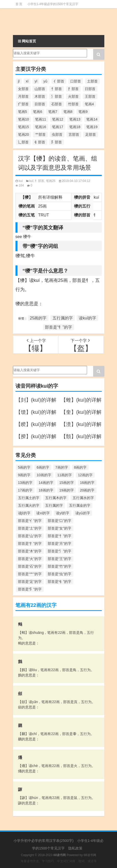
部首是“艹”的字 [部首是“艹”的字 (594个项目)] (30, 574)
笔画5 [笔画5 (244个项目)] (23, 112)
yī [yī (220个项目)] (36, 81)
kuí (21, 181)
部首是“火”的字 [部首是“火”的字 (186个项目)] (30, 559)
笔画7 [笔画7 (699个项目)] (53, 112)
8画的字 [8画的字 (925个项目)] (80, 467)
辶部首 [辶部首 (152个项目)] (23, 142)
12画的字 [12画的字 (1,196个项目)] (85, 475)
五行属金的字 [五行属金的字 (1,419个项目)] (80, 505)
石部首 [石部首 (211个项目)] (57, 104)
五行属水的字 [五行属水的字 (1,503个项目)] (83, 498)
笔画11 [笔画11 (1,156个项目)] (41, 119)
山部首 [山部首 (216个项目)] (40, 89)
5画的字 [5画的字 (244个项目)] (24, 467)
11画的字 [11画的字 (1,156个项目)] (65, 475)
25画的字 (38, 318)
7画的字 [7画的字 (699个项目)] (62, 467)
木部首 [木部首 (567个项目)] (40, 96)
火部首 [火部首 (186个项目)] (73, 96)
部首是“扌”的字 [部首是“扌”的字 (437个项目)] (30, 543)
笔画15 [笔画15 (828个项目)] (24, 127)
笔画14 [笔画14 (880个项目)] (92, 119)
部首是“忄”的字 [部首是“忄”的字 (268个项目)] (60, 536)
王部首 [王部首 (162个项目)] (90, 96)
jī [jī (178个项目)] (19, 81)
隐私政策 (75, 848)
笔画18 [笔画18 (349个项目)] (75, 127)
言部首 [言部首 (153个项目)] (74, 134)
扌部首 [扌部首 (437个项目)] (73, 89)
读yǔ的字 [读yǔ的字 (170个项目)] (83, 513)
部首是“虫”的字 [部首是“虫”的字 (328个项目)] (60, 574)
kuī (31, 181)
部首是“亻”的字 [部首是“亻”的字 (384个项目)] (30, 521)
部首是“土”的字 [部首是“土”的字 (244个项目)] (30, 528)
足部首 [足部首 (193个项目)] (91, 134)
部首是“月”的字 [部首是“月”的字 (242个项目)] (60, 543)
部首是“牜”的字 (58, 327)
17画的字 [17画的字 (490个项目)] (25, 490)
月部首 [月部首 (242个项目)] (23, 96)
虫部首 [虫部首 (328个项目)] (57, 134)
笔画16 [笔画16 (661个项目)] (41, 127)
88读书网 (90, 855)
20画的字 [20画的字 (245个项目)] (87, 490)
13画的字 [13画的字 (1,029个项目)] (25, 483)
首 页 (19, 4)
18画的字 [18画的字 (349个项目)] (46, 490)
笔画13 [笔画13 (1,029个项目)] (75, 119)
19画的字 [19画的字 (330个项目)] (66, 490)
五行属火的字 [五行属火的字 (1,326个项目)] (29, 505)
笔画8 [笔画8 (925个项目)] (68, 112)
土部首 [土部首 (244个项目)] (92, 81)
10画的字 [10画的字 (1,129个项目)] (44, 475)
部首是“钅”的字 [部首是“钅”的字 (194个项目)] (60, 582)
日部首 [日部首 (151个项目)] (90, 89)
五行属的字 (63, 318)
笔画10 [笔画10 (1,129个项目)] (24, 119)
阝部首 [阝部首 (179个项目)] (57, 142)
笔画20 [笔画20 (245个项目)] (24, 134)
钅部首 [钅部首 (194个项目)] (40, 142)
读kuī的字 (87, 318)
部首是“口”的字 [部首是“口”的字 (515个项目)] (60, 521)
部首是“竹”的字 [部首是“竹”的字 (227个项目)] (60, 566)
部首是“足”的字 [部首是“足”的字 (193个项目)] (30, 582)
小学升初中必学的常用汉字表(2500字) (43, 841)
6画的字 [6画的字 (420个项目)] (43, 467)
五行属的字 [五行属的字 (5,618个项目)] (54, 505)
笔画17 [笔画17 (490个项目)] (58, 127)
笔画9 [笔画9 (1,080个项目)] (83, 112)
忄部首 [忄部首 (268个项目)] (57, 89)
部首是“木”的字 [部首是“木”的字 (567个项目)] (30, 551)
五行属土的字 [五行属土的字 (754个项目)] (29, 498)
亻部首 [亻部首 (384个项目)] (59, 81)
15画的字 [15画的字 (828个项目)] (66, 483)
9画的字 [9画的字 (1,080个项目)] (24, 475)
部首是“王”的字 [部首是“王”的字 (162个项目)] (60, 559)
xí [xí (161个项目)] (27, 81)
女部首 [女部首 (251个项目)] (23, 89)
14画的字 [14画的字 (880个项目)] (46, 483)
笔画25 (51, 181)
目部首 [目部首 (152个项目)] (40, 104)
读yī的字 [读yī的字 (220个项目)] (63, 513)
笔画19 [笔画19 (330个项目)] (92, 127)
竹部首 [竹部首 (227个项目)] (73, 104)
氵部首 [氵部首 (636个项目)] (57, 96)
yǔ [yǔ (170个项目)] (45, 81)
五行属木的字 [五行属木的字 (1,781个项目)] (56, 498)
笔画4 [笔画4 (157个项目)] (89, 104)
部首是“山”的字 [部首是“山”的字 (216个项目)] (30, 536)
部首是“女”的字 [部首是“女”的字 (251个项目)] (60, 528)
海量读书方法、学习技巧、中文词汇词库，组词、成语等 (59, 861)
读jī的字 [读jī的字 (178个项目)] (24, 513)
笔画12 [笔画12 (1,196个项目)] (58, 119)
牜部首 (40, 181)
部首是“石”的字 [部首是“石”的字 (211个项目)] (30, 566)
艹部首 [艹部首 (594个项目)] (40, 134)
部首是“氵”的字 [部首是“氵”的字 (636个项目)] (60, 551)
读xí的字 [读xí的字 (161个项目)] (43, 513)
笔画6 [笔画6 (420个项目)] (38, 112)
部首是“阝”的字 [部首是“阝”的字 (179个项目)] (30, 589)
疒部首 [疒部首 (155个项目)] (23, 104)
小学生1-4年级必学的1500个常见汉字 (53, 4)
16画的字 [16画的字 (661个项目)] (87, 483)
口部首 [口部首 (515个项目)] (76, 81)
